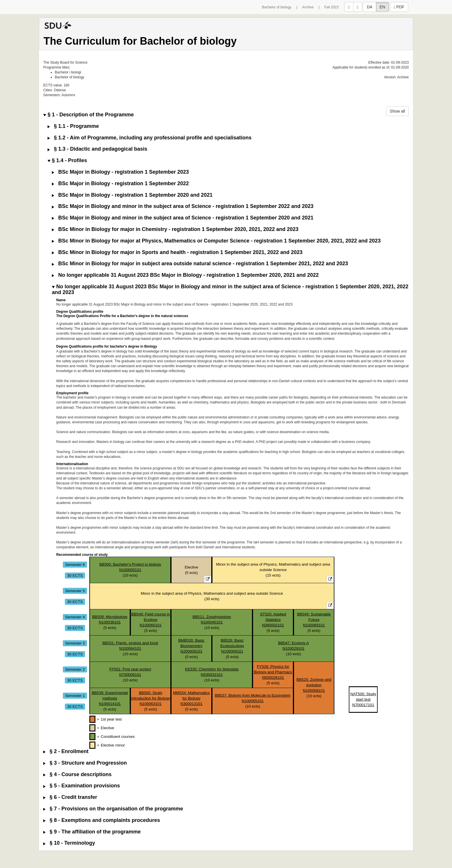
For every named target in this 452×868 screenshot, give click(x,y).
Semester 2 (75, 669)
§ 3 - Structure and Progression (85, 763)
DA (369, 7)
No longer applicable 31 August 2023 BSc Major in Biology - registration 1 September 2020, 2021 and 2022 (185, 275)
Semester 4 (75, 617)
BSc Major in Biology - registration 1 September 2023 (120, 172)
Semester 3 (75, 643)
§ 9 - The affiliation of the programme (92, 832)
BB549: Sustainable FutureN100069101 (314, 620)
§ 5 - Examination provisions (82, 786)
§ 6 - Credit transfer (70, 797)
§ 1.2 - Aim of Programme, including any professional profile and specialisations (150, 138)
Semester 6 (75, 564)
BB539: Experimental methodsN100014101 (110, 698)
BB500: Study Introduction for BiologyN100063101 (150, 698)
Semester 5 (75, 591)
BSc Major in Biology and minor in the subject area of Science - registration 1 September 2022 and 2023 (183, 206)
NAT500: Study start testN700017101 (363, 699)
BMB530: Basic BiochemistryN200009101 (191, 646)
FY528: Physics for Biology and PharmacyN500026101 (273, 672)
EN (382, 7)
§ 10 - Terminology (69, 843)
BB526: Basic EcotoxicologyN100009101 (232, 646)
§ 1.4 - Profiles (67, 161)
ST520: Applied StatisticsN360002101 (273, 620)
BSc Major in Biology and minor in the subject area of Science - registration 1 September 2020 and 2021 (183, 218)
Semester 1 (75, 695)
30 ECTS (75, 575)
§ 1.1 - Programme (73, 126)
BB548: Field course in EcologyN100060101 (150, 620)
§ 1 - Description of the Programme (88, 115)
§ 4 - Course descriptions (77, 775)
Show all (397, 111)
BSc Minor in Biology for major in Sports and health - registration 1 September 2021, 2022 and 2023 (177, 252)
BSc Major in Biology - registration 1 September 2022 (120, 184)
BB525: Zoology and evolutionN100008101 (314, 685)
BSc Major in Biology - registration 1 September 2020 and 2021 (132, 195)
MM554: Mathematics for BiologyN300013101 (191, 698)
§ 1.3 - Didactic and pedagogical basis (97, 149)
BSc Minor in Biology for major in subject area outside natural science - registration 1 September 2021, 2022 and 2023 (200, 264)
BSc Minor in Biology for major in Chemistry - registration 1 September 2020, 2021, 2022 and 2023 (175, 229)
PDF (399, 7)
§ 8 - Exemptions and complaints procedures (102, 820)
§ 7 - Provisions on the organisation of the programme (113, 809)
